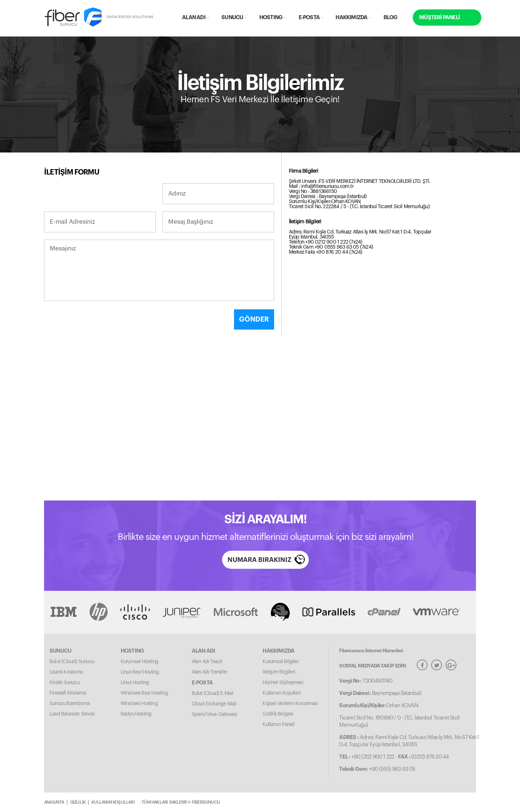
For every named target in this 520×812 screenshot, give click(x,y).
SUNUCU (234, 18)
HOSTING (273, 18)
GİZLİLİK (78, 802)
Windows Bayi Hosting (144, 693)
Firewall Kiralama (68, 693)
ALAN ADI (195, 18)
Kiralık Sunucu (64, 683)
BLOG (391, 18)
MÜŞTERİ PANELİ (439, 18)
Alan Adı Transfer (209, 672)
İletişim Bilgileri (279, 672)
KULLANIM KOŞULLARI (113, 802)
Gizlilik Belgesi (278, 714)
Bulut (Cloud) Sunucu (72, 662)
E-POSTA (311, 18)
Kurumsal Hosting (139, 662)
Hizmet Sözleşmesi (283, 683)
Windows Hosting (139, 704)
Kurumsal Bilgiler (280, 662)
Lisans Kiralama (66, 672)
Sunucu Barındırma (70, 704)
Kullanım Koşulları (281, 693)
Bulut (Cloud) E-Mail (213, 693)
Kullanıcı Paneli (278, 725)
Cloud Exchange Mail (214, 704)
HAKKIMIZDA (353, 18)
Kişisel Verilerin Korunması (290, 704)
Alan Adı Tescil (207, 662)
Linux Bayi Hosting (140, 672)
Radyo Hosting (136, 714)
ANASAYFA (54, 802)
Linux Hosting (135, 683)
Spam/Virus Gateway (214, 714)
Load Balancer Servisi (72, 714)
